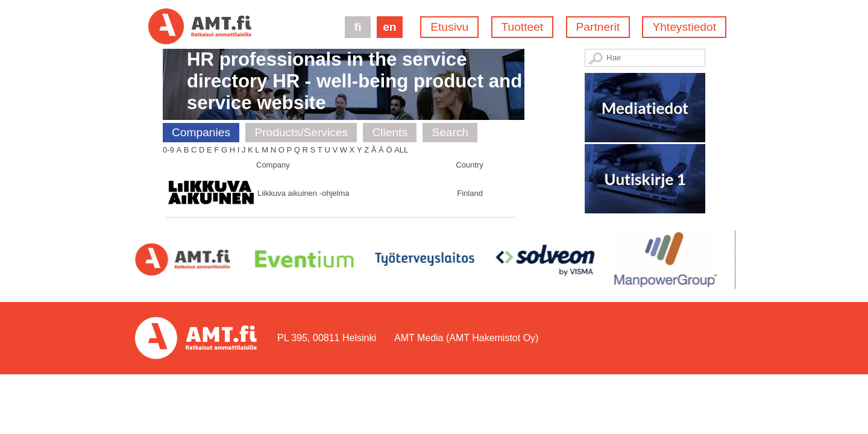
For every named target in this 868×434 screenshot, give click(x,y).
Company (273, 165)
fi (358, 27)
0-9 (168, 150)
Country (470, 165)
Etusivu (449, 27)
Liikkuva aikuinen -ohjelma (303, 193)
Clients (390, 132)
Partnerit (598, 27)
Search (450, 132)
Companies (201, 132)
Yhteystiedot (684, 27)
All (401, 150)
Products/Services (301, 132)
